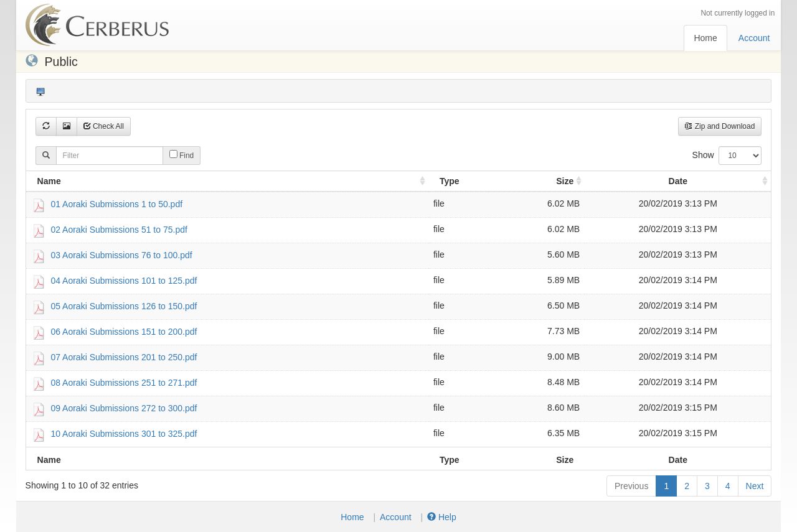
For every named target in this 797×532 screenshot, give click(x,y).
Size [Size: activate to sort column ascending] (565, 181)
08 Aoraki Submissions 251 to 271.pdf (124, 382)
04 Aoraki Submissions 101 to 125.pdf (124, 280)
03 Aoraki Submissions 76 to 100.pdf (121, 254)
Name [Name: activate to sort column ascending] (49, 181)
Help (442, 517)
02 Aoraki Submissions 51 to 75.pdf (119, 229)
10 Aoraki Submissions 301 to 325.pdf (124, 433)
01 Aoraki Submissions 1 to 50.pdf (116, 203)
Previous (631, 486)
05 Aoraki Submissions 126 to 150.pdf (124, 306)
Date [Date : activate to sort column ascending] (678, 181)
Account (754, 38)
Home (705, 38)
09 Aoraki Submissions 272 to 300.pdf (124, 408)
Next (755, 486)
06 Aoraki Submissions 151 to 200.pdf (124, 331)
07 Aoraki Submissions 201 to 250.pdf (124, 357)
